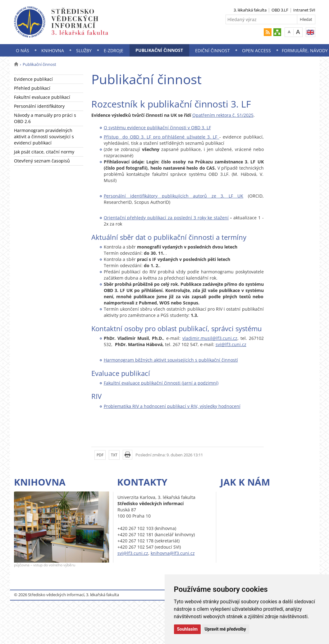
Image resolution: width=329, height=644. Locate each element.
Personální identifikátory (39, 106)
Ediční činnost (212, 50)
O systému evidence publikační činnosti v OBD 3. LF (157, 128)
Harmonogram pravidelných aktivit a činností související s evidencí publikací (44, 137)
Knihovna (53, 50)
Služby (84, 50)
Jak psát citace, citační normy (44, 152)
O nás (23, 50)
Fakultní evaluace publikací (42, 97)
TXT (114, 455)
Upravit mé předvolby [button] (225, 629)
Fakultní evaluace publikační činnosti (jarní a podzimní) (161, 383)
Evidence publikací (33, 79)
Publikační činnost (159, 50)
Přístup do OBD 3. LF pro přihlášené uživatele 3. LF (162, 137)
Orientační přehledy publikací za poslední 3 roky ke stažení (166, 218)
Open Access (256, 50)
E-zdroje (114, 50)
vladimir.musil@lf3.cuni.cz (210, 338)
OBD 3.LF (280, 10)
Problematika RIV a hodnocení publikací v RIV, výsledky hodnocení (172, 406)
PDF (100, 455)
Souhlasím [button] (187, 629)
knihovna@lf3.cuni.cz (173, 553)
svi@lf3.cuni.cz (231, 344)
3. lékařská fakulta (250, 10)
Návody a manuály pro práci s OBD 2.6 (45, 118)
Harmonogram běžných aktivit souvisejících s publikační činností (171, 360)
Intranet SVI (304, 10)
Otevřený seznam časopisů (42, 161)
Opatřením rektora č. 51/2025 (223, 115)
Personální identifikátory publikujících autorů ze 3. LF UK (174, 196)
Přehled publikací (32, 88)
